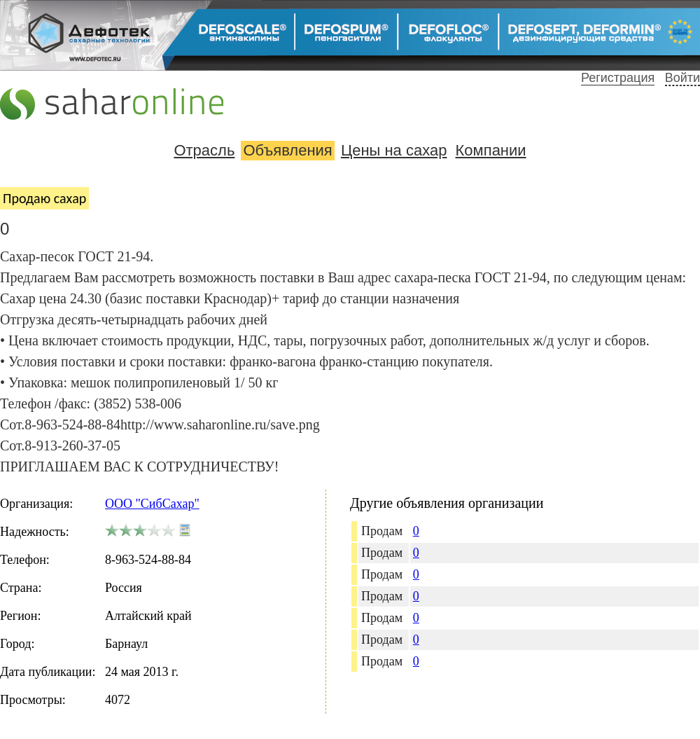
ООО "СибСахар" (152, 504)
